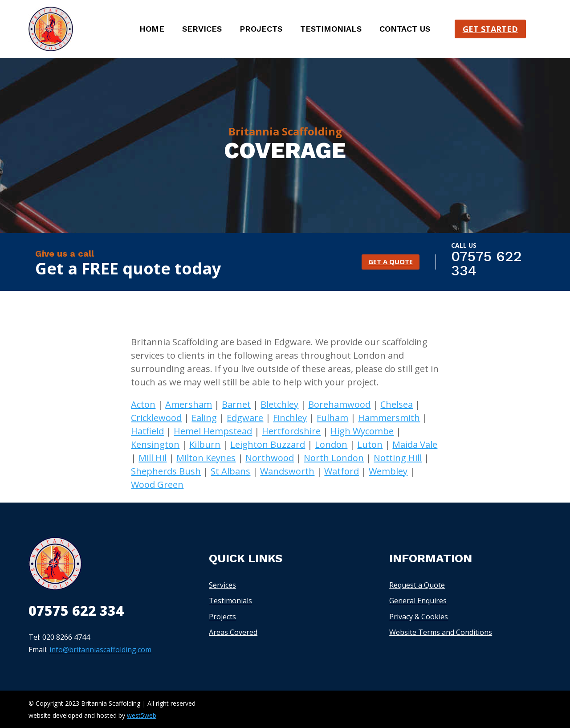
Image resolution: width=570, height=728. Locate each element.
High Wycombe (362, 431)
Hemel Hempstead (213, 431)
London (331, 444)
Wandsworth (287, 471)
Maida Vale (415, 444)
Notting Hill (398, 458)
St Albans (230, 471)
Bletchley (279, 404)
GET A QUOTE (390, 262)
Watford (342, 471)
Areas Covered (233, 632)
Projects (261, 30)
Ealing (204, 418)
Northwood (270, 458)
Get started (490, 29)
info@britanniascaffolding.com (100, 650)
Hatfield (147, 431)
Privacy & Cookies (419, 617)
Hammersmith (389, 418)
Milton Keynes (206, 458)
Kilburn (205, 444)
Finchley (290, 418)
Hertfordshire (291, 431)
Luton (370, 444)
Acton (143, 404)
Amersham (189, 404)
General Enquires (418, 601)
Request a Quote (417, 585)
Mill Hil (153, 458)
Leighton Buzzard (268, 444)
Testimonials (331, 30)
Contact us (405, 30)
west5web (142, 715)
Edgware (245, 418)
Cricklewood (156, 418)
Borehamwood (339, 404)
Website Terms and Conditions (441, 632)
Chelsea (397, 404)
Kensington (155, 444)
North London (334, 458)
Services (202, 30)
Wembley (388, 471)
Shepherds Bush (166, 471)
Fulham (332, 418)
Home (152, 30)
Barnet (236, 404)
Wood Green (157, 485)
